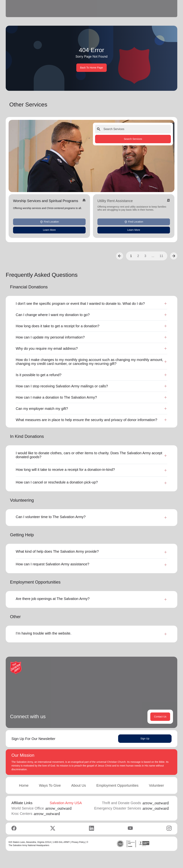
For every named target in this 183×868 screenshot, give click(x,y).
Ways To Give (50, 785)
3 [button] (145, 256)
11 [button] (161, 256)
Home (24, 785)
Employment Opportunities (117, 785)
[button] (120, 256)
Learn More (49, 230)
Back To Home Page (91, 68)
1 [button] (131, 256)
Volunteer (156, 785)
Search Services (133, 139)
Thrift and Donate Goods (135, 803)
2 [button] (138, 256)
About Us (79, 785)
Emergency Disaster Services (131, 808)
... (153, 256)
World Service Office (41, 808)
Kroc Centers (36, 814)
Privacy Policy (78, 842)
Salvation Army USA (66, 803)
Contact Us (160, 717)
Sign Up (145, 739)
